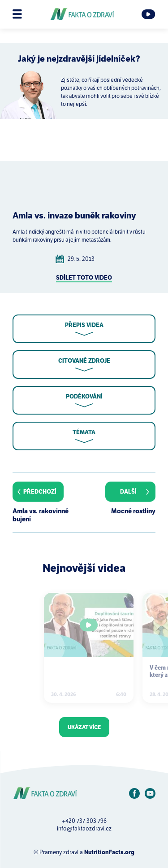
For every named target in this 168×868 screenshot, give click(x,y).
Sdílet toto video (84, 278)
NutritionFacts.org (109, 852)
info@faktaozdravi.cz (84, 828)
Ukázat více (84, 727)
